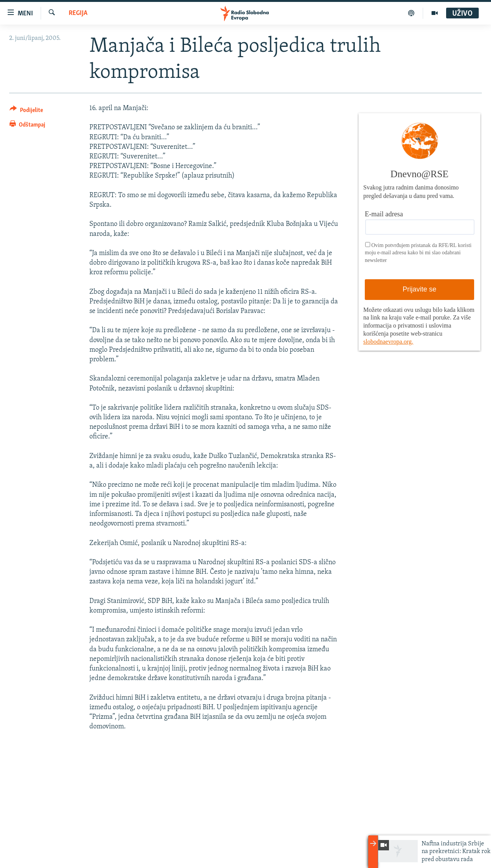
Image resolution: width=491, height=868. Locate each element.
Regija (78, 13)
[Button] (26, 111)
